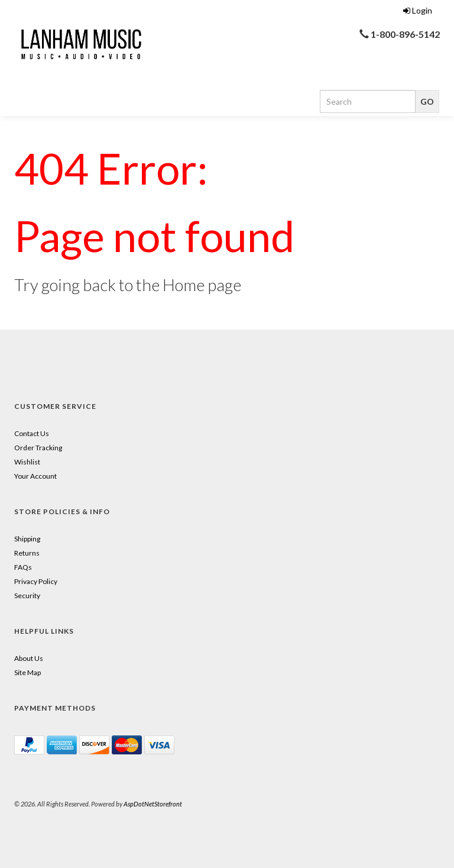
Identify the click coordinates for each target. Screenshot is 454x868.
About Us (29, 658)
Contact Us (32, 433)
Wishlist (27, 462)
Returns (27, 553)
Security (27, 596)
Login (418, 10)
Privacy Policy (36, 581)
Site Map (27, 672)
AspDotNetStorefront (153, 804)
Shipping (27, 539)
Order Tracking (38, 448)
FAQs (23, 567)
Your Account (35, 476)
